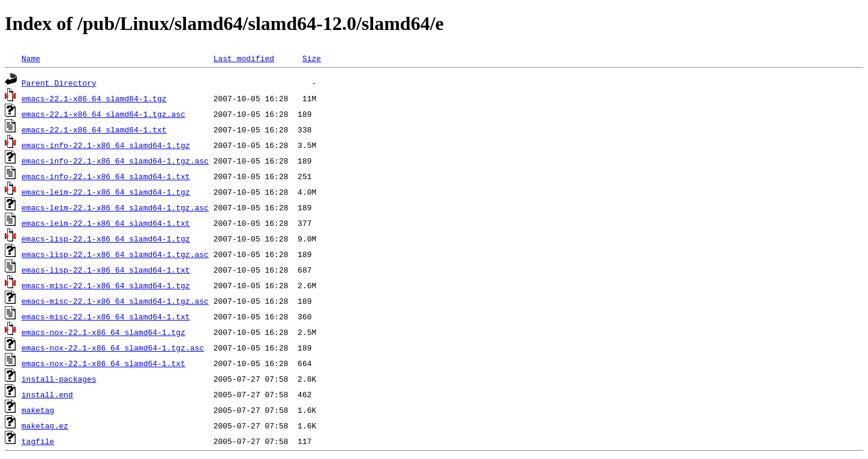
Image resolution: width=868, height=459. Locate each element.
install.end (47, 394)
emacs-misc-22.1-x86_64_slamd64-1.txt (106, 316)
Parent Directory (59, 83)
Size (312, 58)
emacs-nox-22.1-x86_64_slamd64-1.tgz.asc (113, 348)
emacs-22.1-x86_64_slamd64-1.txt (94, 129)
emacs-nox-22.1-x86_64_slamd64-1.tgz (103, 332)
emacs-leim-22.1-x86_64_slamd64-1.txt (106, 223)
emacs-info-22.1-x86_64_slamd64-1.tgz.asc (115, 161)
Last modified (244, 58)
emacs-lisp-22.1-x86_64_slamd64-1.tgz (106, 238)
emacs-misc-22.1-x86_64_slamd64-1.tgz (106, 285)
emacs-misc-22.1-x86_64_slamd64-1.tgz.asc (115, 301)
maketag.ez (45, 425)
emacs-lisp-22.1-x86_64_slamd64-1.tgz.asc (115, 254)
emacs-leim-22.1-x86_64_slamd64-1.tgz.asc (115, 207)
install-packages (59, 379)
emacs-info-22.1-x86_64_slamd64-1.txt (106, 176)
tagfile (38, 441)
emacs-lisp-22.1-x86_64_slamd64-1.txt (106, 270)
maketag (38, 410)
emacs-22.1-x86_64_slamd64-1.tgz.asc (103, 114)
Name (31, 58)
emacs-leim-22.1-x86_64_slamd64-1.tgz (106, 192)
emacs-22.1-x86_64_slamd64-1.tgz (94, 98)
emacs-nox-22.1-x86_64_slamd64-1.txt (103, 363)
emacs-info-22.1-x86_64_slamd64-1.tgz (106, 145)
